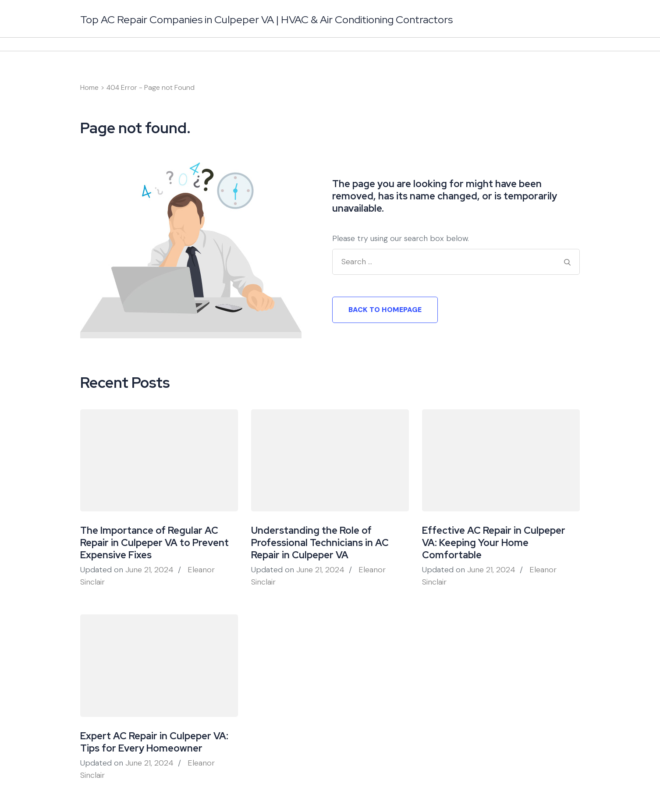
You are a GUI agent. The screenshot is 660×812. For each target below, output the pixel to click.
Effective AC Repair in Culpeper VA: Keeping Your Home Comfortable (494, 543)
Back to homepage (385, 310)
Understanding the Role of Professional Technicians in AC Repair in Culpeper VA (320, 543)
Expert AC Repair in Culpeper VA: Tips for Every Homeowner (154, 742)
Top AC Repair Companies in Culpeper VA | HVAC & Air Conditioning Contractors (266, 20)
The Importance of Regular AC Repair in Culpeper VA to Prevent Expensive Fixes (154, 543)
